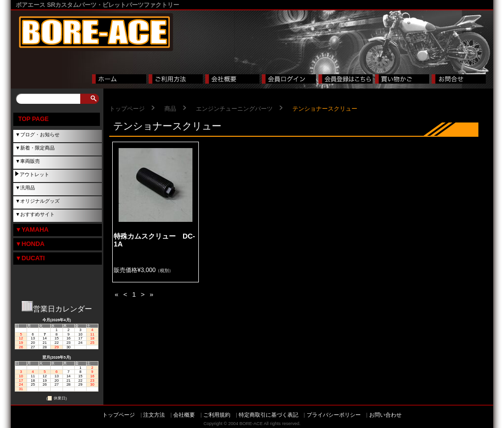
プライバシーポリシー (334, 415)
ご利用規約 (217, 415)
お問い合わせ (385, 415)
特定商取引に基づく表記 (268, 415)
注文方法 (154, 415)
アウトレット (34, 174)
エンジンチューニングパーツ (234, 109)
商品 (170, 109)
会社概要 (184, 415)
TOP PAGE (33, 119)
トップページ (127, 109)
